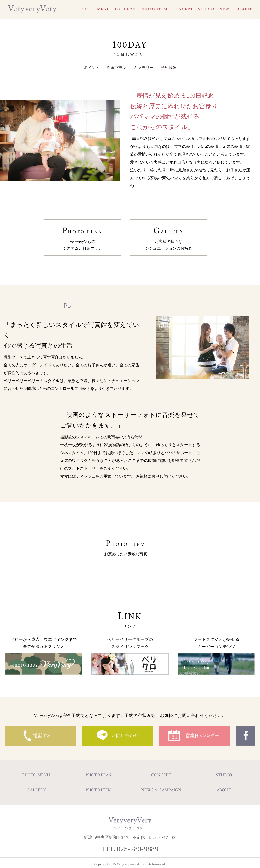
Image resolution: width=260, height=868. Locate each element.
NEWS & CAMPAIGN (161, 787)
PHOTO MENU (96, 9)
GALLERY (125, 9)
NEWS (226, 9)
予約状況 (169, 68)
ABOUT (245, 9)
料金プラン (117, 68)
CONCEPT (183, 9)
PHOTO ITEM (154, 9)
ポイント (92, 68)
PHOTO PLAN (82, 236)
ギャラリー (144, 68)
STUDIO (206, 9)
